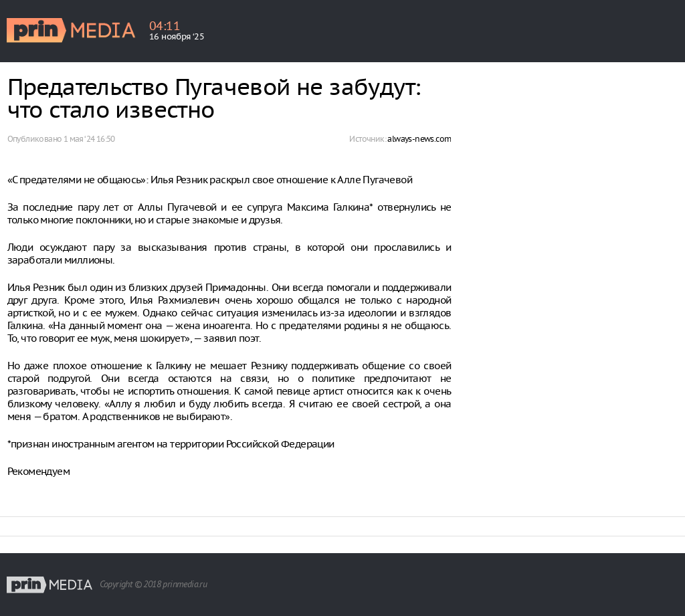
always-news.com (419, 139)
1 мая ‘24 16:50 (89, 139)
